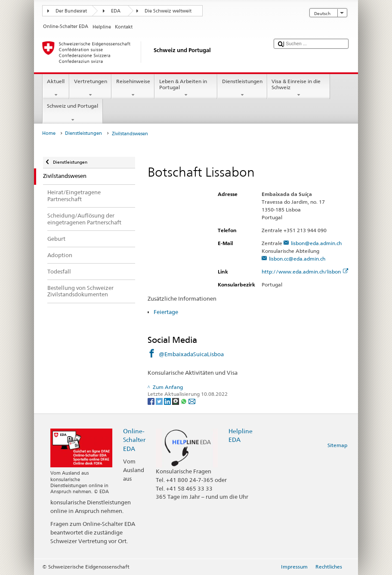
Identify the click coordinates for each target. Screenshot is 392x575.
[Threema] (176, 401)
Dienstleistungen (242, 88)
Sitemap (337, 445)
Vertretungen (90, 88)
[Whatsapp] (184, 401)
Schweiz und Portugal (73, 113)
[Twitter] (160, 401)
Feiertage (166, 312)
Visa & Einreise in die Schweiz (299, 88)
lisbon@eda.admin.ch (316, 243)
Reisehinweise (133, 88)
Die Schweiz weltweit (168, 11)
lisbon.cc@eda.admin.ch (297, 259)
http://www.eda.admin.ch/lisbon (305, 272)
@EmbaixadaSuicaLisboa (191, 354)
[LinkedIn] (168, 401)
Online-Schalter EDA (134, 440)
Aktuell (56, 88)
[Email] (192, 401)
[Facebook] (152, 401)
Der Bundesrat (71, 11)
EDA (116, 11)
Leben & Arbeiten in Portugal (186, 88)
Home (49, 133)
